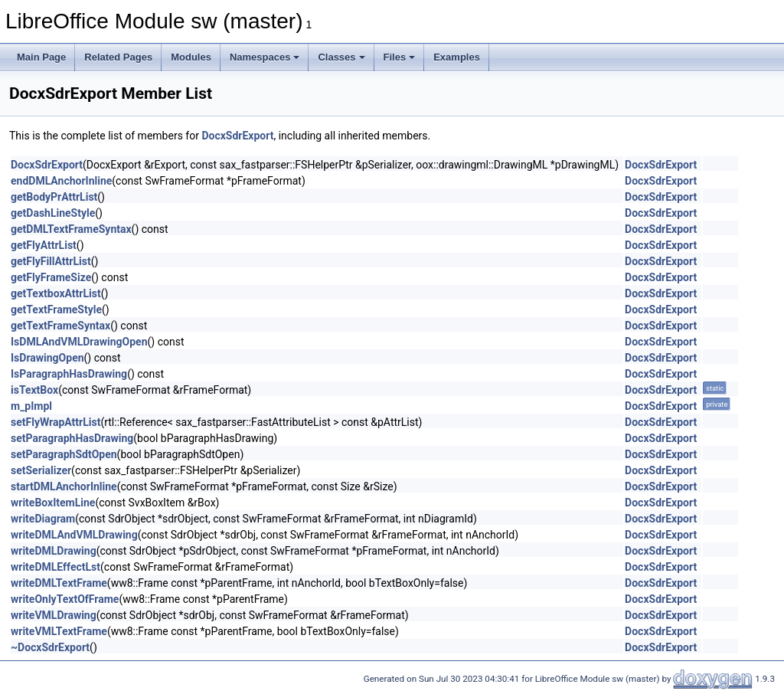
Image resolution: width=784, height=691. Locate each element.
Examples (457, 57)
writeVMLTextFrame (59, 631)
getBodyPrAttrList (54, 197)
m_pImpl (31, 406)
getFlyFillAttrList (51, 261)
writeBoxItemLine (53, 503)
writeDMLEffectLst (56, 567)
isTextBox (34, 390)
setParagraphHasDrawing (72, 438)
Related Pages (118, 57)
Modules (191, 57)
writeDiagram (43, 519)
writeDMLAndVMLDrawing (74, 535)
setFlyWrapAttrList (56, 422)
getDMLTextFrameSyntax (71, 229)
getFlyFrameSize (51, 277)
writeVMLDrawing (54, 615)
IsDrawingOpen (47, 358)
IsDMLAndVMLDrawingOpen (79, 342)
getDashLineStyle (53, 213)
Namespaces (265, 57)
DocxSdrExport (237, 136)
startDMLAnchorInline (64, 486)
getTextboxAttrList (56, 293)
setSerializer (41, 470)
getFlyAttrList (44, 245)
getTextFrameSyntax (60, 326)
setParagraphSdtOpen (64, 454)
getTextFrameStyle (56, 309)
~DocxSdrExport (50, 647)
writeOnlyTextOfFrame (65, 599)
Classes (341, 57)
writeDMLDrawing (54, 551)
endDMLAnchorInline (61, 181)
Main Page (41, 57)
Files (400, 57)
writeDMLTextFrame (59, 583)
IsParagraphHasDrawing (69, 374)
